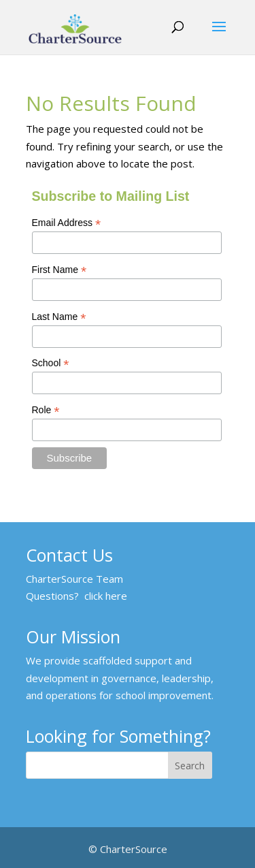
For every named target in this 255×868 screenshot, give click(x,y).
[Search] (191, 765)
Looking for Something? (118, 738)
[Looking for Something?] (97, 765)
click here (106, 596)
